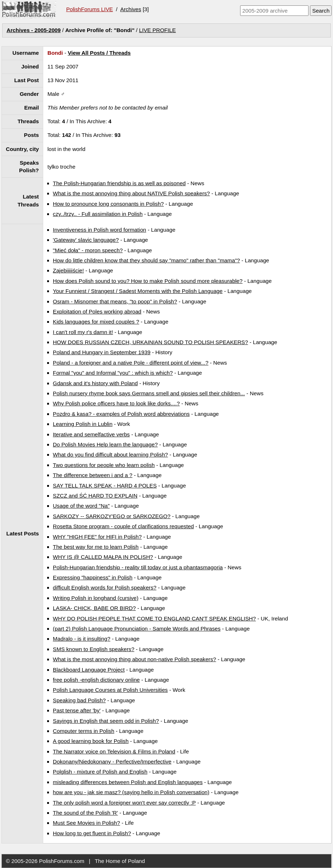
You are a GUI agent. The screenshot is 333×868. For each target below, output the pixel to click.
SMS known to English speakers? (94, 649)
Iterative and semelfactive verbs (91, 434)
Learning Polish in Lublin (83, 424)
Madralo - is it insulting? (82, 639)
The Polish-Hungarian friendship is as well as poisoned (119, 183)
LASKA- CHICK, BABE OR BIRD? (94, 608)
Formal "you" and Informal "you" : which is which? (113, 373)
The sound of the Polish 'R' (85, 813)
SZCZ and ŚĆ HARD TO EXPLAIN (95, 496)
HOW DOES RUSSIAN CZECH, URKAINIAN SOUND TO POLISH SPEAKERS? (150, 342)
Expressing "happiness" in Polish (93, 577)
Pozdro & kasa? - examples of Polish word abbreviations (121, 414)
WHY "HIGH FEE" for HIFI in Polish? (97, 537)
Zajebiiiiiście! (68, 270)
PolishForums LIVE (90, 9)
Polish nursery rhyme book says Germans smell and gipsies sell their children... (149, 393)
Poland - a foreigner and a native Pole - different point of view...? (131, 363)
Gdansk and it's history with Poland (95, 383)
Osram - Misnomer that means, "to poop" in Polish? (115, 301)
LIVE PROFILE (157, 30)
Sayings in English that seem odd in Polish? (106, 721)
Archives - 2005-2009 (33, 30)
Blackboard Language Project (89, 670)
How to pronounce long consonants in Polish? (108, 204)
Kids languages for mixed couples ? (96, 322)
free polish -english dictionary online (96, 680)
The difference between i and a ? (93, 475)
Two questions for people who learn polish (104, 465)
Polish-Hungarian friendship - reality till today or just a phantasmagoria (138, 567)
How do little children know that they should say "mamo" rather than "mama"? (147, 260)
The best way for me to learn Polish (96, 547)
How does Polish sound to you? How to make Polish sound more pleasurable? (148, 281)
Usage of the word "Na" (81, 506)
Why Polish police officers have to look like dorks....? (116, 403)
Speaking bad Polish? (79, 700)
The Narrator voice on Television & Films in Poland (114, 751)
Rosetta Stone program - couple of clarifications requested (123, 526)
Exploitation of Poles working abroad (97, 311)
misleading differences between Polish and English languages (128, 782)
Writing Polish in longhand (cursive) (96, 598)
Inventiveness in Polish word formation (100, 230)
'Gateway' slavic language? (86, 240)
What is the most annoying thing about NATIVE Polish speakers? (131, 193)
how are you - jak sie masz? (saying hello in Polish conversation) (131, 792)
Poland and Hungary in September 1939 (102, 352)
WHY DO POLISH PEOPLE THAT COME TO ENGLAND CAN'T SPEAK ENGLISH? (154, 618)
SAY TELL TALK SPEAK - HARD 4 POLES (105, 486)
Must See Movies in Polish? (87, 823)
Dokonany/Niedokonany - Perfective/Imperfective (112, 762)
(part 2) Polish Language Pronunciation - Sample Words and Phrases (137, 629)
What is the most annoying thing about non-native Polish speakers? (134, 659)
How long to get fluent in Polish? (92, 833)
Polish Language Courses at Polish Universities (110, 690)
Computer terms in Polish (84, 731)
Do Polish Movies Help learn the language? (105, 444)
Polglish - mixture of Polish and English (100, 772)
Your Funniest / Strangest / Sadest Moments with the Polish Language (138, 291)
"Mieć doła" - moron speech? (88, 250)
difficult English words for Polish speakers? (105, 587)
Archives (131, 9)
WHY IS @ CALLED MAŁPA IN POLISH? (103, 557)
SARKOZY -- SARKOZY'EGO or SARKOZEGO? (112, 516)
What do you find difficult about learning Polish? (111, 455)
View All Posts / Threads (99, 53)
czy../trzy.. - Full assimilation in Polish (98, 214)
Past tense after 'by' (77, 710)
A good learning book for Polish (91, 741)
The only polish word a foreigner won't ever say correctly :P (124, 803)
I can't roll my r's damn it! (83, 332)
